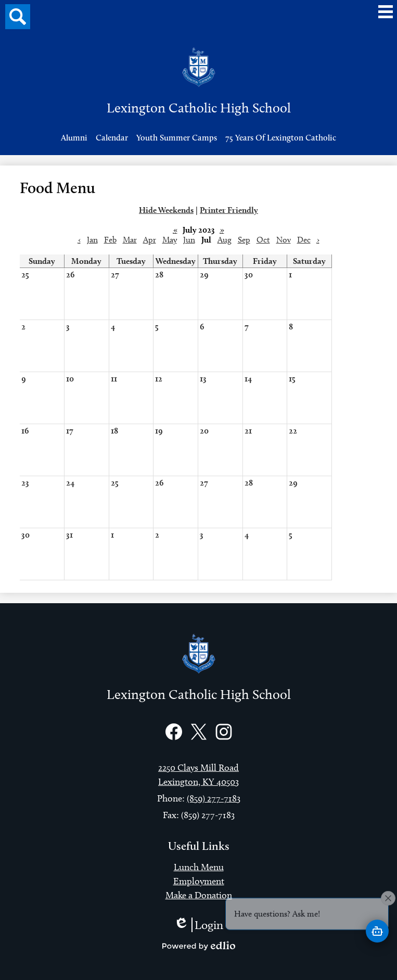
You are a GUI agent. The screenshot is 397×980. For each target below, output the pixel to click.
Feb (110, 240)
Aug (225, 240)
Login (198, 925)
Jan (92, 240)
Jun (189, 240)
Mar (130, 240)
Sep (244, 240)
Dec (304, 240)
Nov (284, 240)
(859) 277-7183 (214, 798)
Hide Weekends (166, 210)
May (170, 240)
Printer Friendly (229, 210)
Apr (150, 240)
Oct (263, 240)
